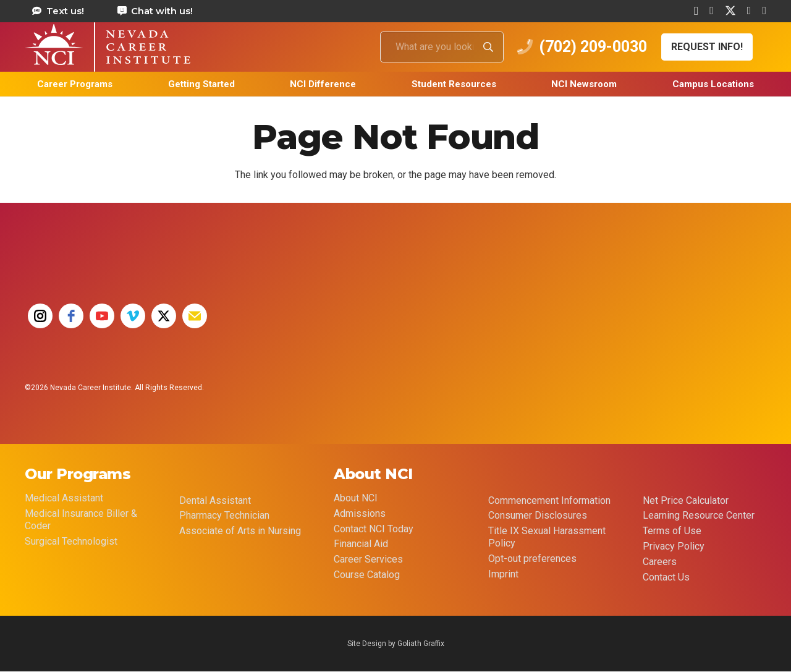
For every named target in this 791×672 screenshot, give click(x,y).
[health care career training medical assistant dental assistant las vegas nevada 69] (108, 47)
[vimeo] (133, 316)
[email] (195, 316)
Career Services (368, 559)
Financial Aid (361, 544)
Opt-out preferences (532, 559)
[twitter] (164, 316)
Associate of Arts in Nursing (240, 531)
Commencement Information (549, 500)
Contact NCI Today (374, 529)
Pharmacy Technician (224, 515)
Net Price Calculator (686, 500)
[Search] (488, 47)
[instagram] (40, 316)
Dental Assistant (215, 500)
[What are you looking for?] (442, 47)
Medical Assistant (64, 498)
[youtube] (102, 316)
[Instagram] (696, 11)
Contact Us (666, 577)
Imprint (503, 574)
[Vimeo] (749, 11)
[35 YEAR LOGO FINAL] (374, 323)
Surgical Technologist (71, 541)
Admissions (360, 513)
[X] (730, 11)
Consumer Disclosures (538, 515)
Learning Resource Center (699, 515)
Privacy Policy (674, 546)
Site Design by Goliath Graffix (396, 644)
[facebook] (71, 316)
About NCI (356, 498)
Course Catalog (367, 575)
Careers (660, 562)
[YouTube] (764, 11)
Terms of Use (672, 531)
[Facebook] (712, 11)
